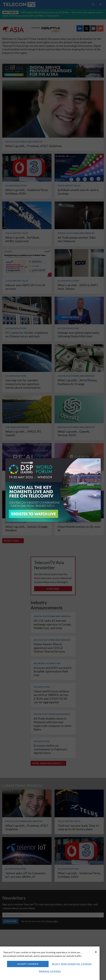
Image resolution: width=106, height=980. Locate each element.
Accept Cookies (28, 964)
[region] (50, 963)
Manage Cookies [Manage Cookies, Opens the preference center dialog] (50, 971)
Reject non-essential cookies (72, 964)
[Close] (96, 952)
